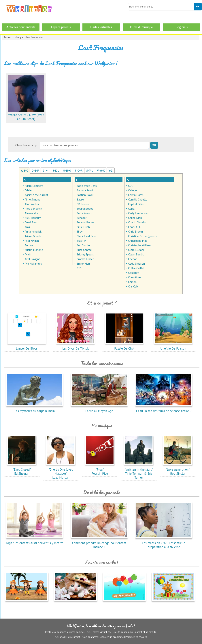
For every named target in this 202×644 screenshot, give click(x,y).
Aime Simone (33, 199)
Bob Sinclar (83, 245)
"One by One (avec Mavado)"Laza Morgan (61, 472)
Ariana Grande (33, 236)
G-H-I (46, 171)
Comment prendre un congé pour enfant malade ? (99, 543)
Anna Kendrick (33, 231)
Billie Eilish (83, 227)
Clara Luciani (136, 250)
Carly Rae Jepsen (138, 213)
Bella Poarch (84, 213)
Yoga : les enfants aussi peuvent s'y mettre (35, 541)
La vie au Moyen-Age (99, 409)
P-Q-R (79, 171)
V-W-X (101, 171)
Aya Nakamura (33, 263)
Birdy (79, 231)
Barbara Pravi (85, 190)
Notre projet (73, 637)
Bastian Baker (85, 195)
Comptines (135, 277)
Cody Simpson (136, 263)
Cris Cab (133, 286)
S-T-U (90, 171)
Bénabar (81, 218)
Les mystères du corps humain (35, 409)
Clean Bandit (136, 254)
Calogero (134, 190)
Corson (132, 282)
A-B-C (24, 171)
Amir (27, 227)
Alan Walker (32, 204)
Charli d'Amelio (137, 222)
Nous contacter (90, 637)
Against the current (36, 195)
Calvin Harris (136, 195)
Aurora (29, 245)
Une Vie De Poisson (173, 346)
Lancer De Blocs (27, 346)
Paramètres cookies (136, 637)
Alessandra (31, 213)
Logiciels (182, 27)
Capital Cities (136, 204)
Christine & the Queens (142, 236)
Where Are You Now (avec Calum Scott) (26, 115)
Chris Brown (135, 231)
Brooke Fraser (85, 259)
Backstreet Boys (87, 186)
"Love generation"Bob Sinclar (178, 469)
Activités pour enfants (21, 27)
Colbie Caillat (136, 268)
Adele (28, 190)
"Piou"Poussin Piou (100, 469)
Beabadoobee (85, 209)
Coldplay (133, 273)
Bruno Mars (83, 263)
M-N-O (67, 171)
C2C (131, 186)
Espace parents (61, 27)
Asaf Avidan (32, 241)
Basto (80, 199)
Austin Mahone (34, 250)
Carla (131, 209)
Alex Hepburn (33, 218)
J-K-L (56, 171)
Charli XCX (134, 227)
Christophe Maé (138, 241)
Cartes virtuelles (101, 27)
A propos (60, 637)
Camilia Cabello (138, 199)
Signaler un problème (112, 637)
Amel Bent (31, 222)
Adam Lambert (34, 186)
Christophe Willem (139, 245)
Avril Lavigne (32, 259)
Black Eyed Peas (86, 236)
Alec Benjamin (33, 209)
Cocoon (133, 259)
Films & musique (141, 27)
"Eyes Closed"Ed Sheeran (22, 469)
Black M (81, 241)
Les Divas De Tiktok (75, 346)
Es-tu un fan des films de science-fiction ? (164, 409)
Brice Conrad (84, 250)
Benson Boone (85, 222)
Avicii (28, 254)
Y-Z (111, 171)
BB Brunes (83, 204)
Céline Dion (135, 218)
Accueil (8, 37)
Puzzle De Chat (124, 346)
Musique (19, 37)
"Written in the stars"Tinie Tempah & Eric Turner (139, 472)
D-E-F (35, 171)
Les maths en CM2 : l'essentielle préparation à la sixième (164, 543)
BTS (79, 268)
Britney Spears (85, 254)
